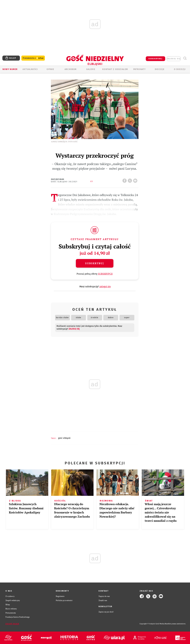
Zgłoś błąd (12, 624)
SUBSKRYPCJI (105, 274)
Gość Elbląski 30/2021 (64, 182)
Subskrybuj (95, 263)
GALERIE (91, 69)
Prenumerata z (33, 58)
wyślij (136, 180)
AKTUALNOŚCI (30, 69)
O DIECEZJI (180, 69)
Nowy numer (10, 69)
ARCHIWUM (71, 69)
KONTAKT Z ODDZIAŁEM (115, 69)
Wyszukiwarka (185, 58)
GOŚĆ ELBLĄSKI (64, 438)
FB (125, 180)
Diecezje (160, 69)
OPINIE (50, 69)
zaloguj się (174, 59)
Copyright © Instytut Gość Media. (152, 624)
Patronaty (140, 69)
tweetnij (130, 180)
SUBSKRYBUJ (155, 59)
